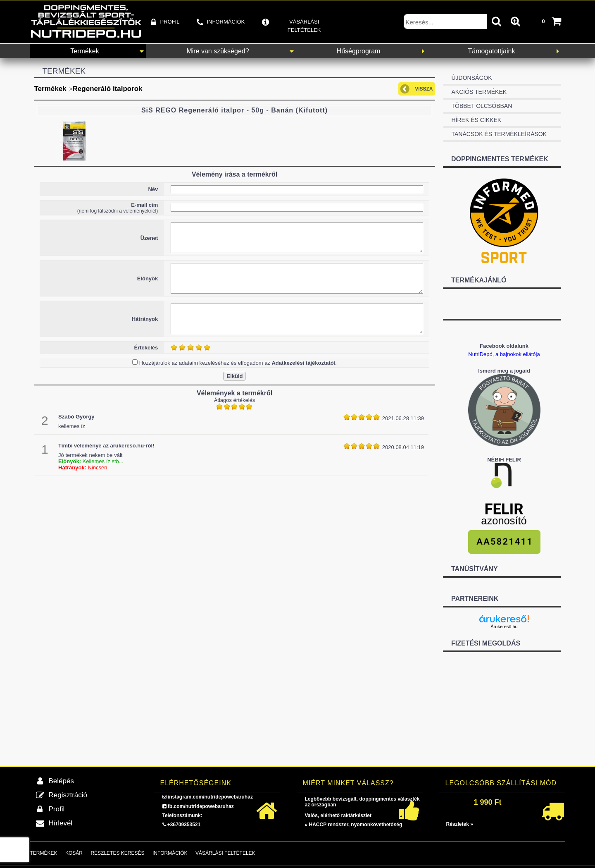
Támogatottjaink (492, 51)
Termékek (84, 51)
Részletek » (460, 824)
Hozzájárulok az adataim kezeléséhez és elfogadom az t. (238, 363)
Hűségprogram (359, 51)
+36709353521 (184, 825)
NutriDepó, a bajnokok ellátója (504, 354)
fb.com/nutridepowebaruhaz (201, 806)
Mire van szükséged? (218, 51)
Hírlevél (61, 823)
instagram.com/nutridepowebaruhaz (210, 797)
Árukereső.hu (504, 626)
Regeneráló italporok (108, 89)
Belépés (61, 781)
